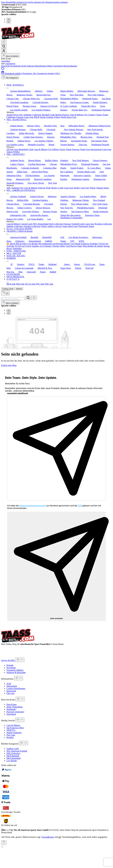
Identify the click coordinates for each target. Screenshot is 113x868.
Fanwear (20, 117)
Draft (48, 188)
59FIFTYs (11, 730)
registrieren (10, 64)
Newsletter (11, 668)
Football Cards (78, 224)
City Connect (90, 115)
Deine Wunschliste (15, 707)
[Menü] (4, 42)
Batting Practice (62, 115)
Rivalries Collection (103, 224)
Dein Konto (12, 704)
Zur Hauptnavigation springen (55, 2)
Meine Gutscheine (55, 66)
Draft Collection (56, 224)
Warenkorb (11, 714)
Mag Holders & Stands (93, 246)
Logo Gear (29, 117)
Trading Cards (8, 289)
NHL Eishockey (13, 753)
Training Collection (32, 226)
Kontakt (10, 665)
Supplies (35, 246)
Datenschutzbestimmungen (32, 506)
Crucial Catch (27, 224)
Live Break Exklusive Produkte (84, 244)
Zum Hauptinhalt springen (13, 2)
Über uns (10, 693)
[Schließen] (2, 847)
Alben (62, 246)
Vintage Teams (103, 188)
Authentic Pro (17, 188)
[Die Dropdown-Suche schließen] (34, 298)
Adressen (31, 66)
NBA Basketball (13, 758)
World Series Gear (69, 117)
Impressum (11, 691)
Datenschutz (12, 686)
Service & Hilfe (8, 660)
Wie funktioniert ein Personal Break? (54, 244)
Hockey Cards (57, 188)
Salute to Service (55, 226)
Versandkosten (48, 837)
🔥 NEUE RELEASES (17, 244)
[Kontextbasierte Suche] (5, 293)
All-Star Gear (12, 149)
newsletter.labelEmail (18, 393)
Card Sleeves (71, 246)
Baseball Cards (48, 115)
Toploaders (17, 248)
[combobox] (13, 299)
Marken (19, 289)
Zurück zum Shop (9, 365)
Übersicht (6, 66)
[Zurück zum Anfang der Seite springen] (4, 843)
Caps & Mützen (77, 115)
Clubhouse (11, 117)
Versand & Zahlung (15, 670)
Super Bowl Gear (70, 226)
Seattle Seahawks (14, 733)
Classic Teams (102, 115)
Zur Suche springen (33, 2)
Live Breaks (32, 244)
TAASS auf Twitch (23, 246)
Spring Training (47, 117)
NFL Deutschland (41, 224)
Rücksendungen (70, 66)
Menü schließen (10, 56)
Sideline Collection (15, 226)
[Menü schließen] (8, 88)
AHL (9, 188)
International (96, 149)
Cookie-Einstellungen (16, 688)
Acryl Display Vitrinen (49, 246)
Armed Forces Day (15, 115)
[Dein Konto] (4, 51)
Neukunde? (11, 709)
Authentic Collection (32, 115)
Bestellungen (41, 66)
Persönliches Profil (18, 66)
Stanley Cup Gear (81, 188)
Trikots (57, 117)
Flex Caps (11, 735)
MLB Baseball (13, 756)
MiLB (37, 117)
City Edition (53, 149)
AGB (80, 506)
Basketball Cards (26, 149)
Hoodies (10, 737)
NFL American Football (17, 751)
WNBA (16, 152)
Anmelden (6, 61)
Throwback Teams (86, 226)
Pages (80, 246)
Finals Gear (85, 149)
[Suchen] (4, 46)
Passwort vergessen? (15, 712)
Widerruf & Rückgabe (16, 672)
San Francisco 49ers (15, 728)
